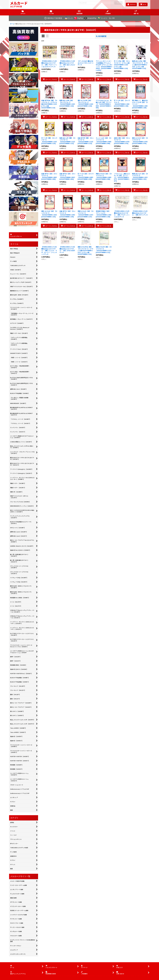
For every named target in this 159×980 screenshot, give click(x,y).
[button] (136, 12)
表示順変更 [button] (101, 36)
